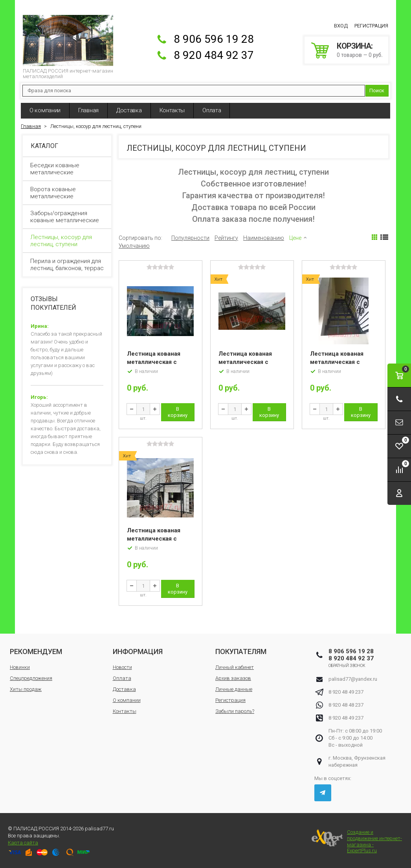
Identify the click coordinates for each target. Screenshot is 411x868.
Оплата (212, 110)
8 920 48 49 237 (346, 692)
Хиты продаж (26, 689)
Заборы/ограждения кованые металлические (67, 217)
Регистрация (371, 26)
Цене (295, 238)
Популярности (190, 238)
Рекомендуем (36, 651)
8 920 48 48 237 (346, 705)
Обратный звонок (347, 666)
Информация (138, 651)
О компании (45, 110)
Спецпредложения (31, 678)
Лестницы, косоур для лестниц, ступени (67, 241)
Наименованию (264, 238)
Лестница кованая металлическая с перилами (154, 362)
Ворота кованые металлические (67, 193)
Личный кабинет (235, 667)
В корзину (178, 412)
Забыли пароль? (235, 711)
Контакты (172, 110)
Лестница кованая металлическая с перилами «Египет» (338, 362)
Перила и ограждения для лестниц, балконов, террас (67, 265)
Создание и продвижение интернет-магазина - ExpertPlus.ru (357, 841)
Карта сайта (23, 843)
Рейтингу (226, 238)
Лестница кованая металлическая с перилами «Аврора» (248, 362)
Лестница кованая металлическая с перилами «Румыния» (158, 539)
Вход (341, 26)
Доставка (129, 110)
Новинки (20, 667)
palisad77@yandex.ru (353, 679)
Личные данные (234, 689)
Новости (122, 667)
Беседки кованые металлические (67, 169)
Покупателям (241, 651)
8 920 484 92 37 (214, 55)
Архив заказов (233, 678)
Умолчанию (134, 246)
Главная (88, 110)
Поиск (377, 90)
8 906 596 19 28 (214, 39)
